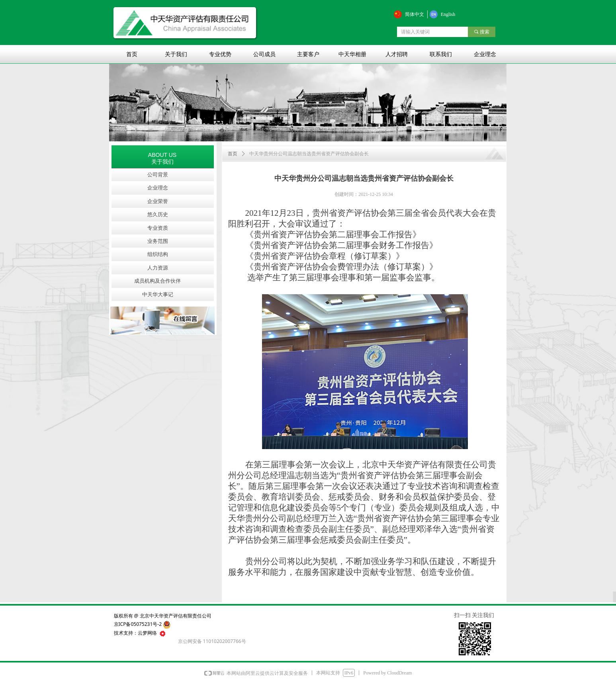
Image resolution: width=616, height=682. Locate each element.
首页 (233, 154)
